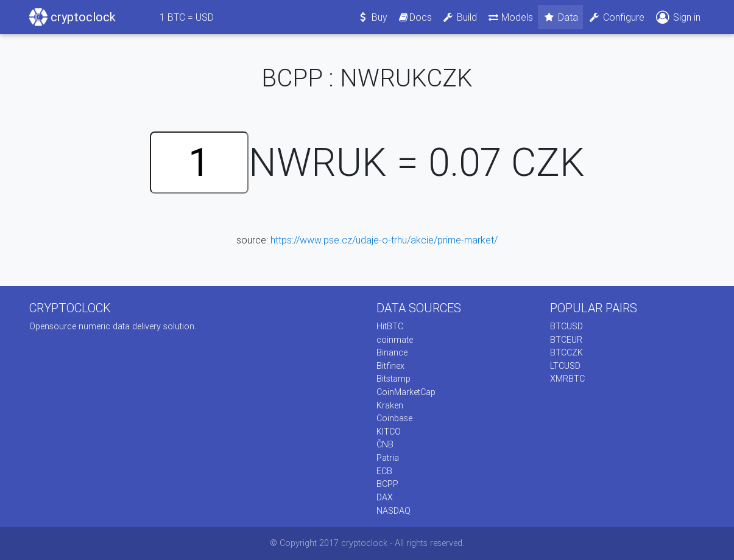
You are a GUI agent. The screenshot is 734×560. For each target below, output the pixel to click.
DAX (385, 497)
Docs (415, 17)
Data (560, 17)
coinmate (395, 340)
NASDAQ (393, 511)
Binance (392, 352)
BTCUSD (566, 326)
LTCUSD (565, 366)
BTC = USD (187, 17)
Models (510, 17)
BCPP (387, 484)
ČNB (385, 444)
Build (459, 17)
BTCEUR (566, 340)
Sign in (677, 17)
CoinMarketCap (406, 392)
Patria (388, 458)
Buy (372, 17)
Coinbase (394, 418)
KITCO (389, 432)
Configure (616, 17)
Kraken (390, 405)
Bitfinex (390, 366)
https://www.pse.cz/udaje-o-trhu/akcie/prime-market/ (384, 240)
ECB (384, 471)
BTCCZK (566, 352)
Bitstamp (393, 379)
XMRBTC (567, 379)
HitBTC (390, 326)
